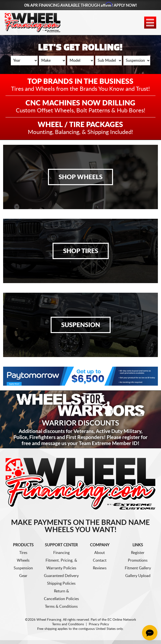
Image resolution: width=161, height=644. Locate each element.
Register (138, 553)
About (100, 553)
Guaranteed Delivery (61, 576)
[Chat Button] (150, 633)
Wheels (23, 560)
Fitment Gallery (138, 568)
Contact (100, 560)
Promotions (138, 560)
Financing (61, 553)
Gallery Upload (138, 576)
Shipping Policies (61, 583)
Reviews (100, 568)
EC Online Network (122, 620)
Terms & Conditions (61, 607)
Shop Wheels (80, 177)
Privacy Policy (99, 624)
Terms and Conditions (68, 624)
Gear (23, 576)
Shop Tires (81, 251)
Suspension (81, 325)
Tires (23, 553)
